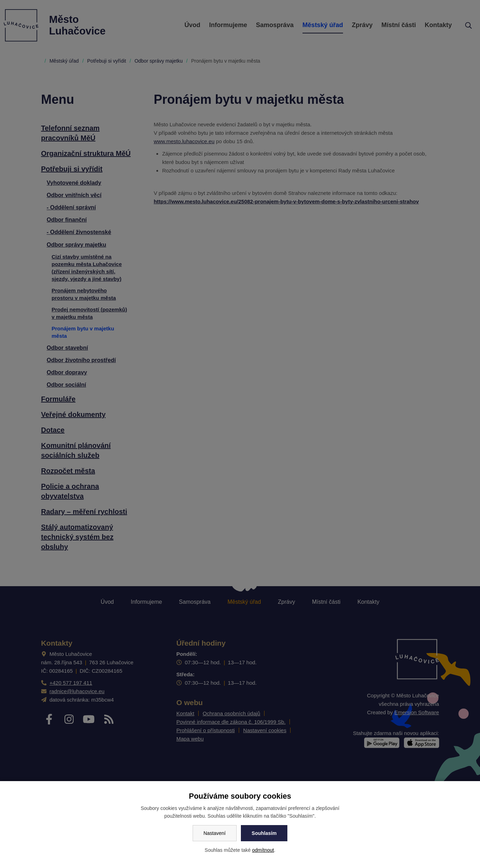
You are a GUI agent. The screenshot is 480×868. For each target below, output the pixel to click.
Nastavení (215, 833)
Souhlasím (264, 833)
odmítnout (263, 850)
